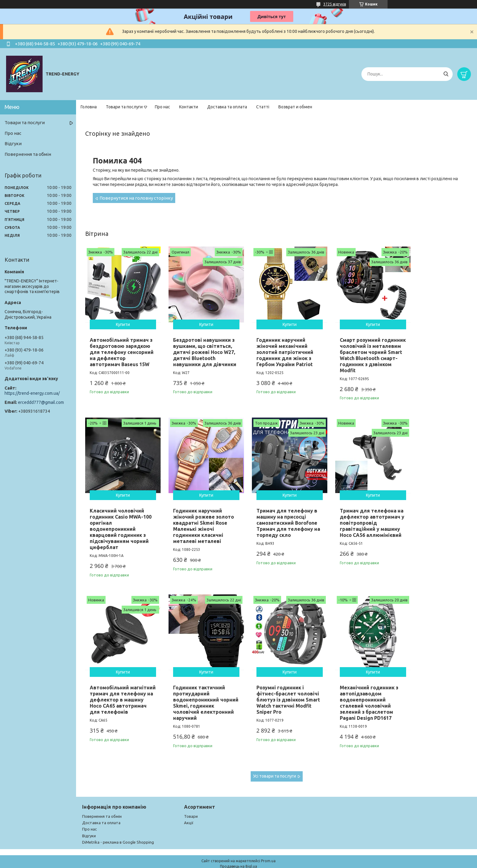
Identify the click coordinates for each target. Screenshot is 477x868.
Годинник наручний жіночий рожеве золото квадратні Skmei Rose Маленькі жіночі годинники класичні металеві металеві (120, 521)
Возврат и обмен (295, 107)
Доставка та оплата (227, 107)
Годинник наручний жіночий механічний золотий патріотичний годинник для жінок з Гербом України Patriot (274, 347)
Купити (120, 319)
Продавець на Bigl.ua (238, 857)
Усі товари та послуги (275, 766)
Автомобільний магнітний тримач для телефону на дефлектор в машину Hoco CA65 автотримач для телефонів (352, 521)
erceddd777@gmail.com (41, 402)
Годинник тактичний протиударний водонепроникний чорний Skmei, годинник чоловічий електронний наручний (432, 521)
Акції (189, 813)
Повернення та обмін (28, 154)
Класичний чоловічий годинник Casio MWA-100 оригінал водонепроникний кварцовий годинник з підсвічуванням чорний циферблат (431, 353)
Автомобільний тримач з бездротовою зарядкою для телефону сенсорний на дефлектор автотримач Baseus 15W (120, 350)
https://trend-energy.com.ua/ (32, 393)
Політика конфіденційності (334, 862)
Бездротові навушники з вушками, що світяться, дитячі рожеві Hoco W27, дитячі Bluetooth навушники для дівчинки (197, 353)
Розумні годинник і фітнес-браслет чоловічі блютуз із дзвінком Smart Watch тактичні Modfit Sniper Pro (118, 693)
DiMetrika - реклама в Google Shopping (118, 832)
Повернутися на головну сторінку (136, 198)
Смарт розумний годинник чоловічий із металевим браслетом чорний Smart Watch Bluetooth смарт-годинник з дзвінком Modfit (353, 353)
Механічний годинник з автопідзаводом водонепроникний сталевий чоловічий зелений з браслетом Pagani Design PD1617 (197, 693)
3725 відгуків (335, 4)
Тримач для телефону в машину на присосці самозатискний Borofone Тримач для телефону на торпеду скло (198, 518)
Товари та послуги (124, 107)
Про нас (162, 107)
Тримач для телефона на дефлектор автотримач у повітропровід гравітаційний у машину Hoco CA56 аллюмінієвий (276, 524)
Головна (89, 107)
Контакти (189, 107)
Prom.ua (268, 851)
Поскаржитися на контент (284, 862)
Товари (191, 807)
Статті (263, 107)
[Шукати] (446, 74)
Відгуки (13, 143)
